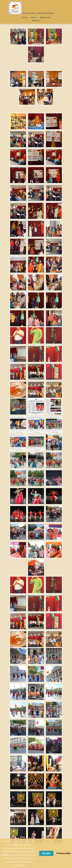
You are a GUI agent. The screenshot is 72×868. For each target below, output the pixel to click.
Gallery (33, 17)
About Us (36, 21)
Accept (46, 853)
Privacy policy (64, 853)
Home (24, 17)
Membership (45, 17)
